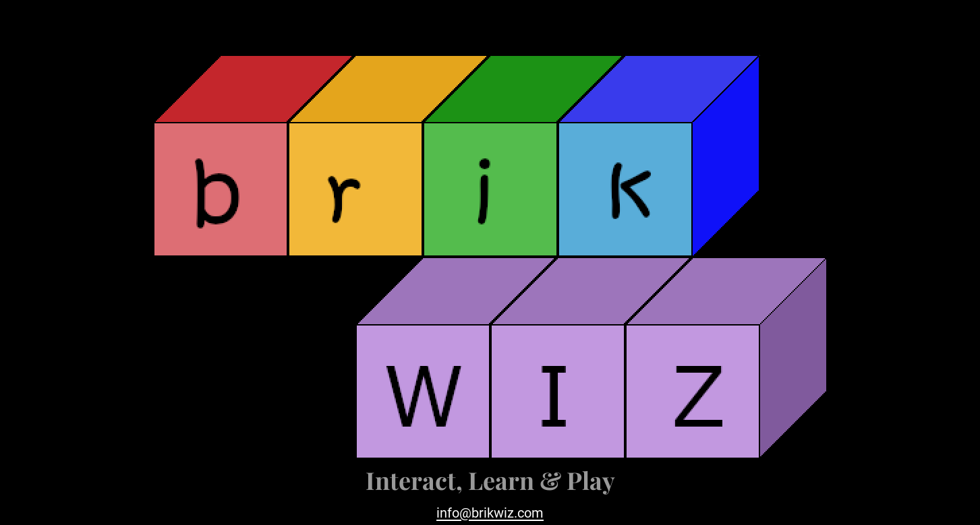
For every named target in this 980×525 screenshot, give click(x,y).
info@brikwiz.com (490, 513)
